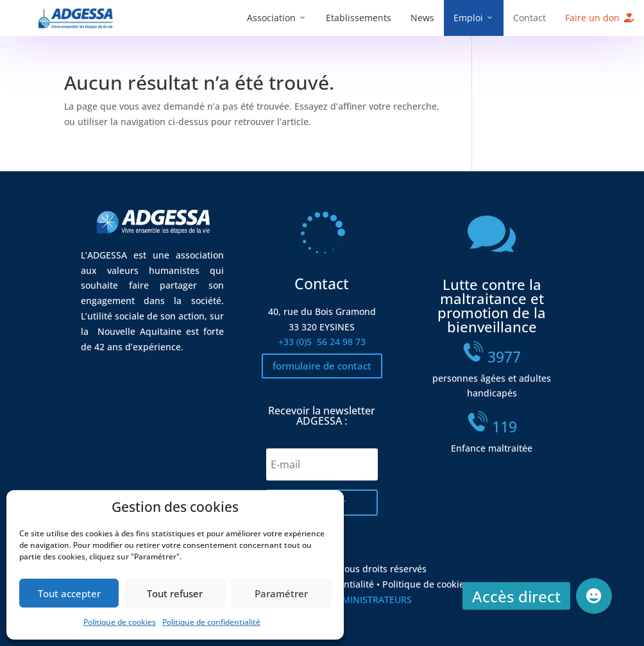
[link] (76, 26)
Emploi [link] (468, 18)
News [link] (422, 18)
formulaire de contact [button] (322, 366)
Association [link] (271, 18)
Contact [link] (530, 18)
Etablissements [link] (359, 18)
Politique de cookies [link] (120, 622)
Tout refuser (175, 593)
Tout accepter (69, 593)
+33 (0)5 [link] (322, 342)
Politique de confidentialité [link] (211, 622)
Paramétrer (281, 593)
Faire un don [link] (592, 18)
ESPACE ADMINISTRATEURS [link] (353, 599)
